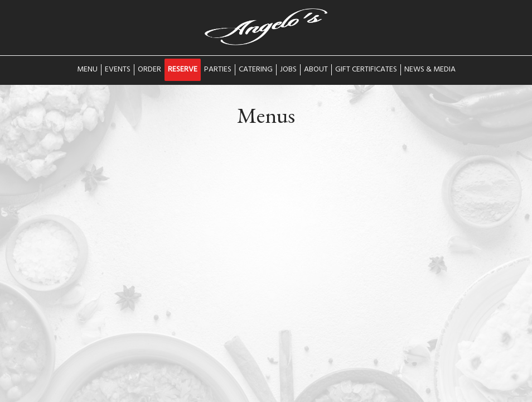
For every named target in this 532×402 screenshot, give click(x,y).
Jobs (288, 70)
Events (118, 70)
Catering (256, 70)
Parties (218, 70)
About (316, 70)
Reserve (183, 70)
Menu (87, 70)
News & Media (430, 70)
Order (149, 70)
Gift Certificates (366, 70)
